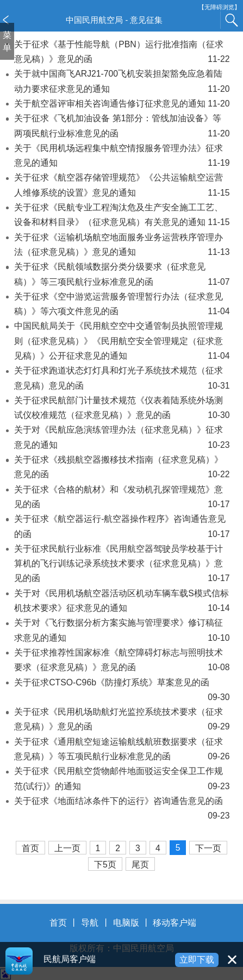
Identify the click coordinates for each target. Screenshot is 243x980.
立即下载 (197, 960)
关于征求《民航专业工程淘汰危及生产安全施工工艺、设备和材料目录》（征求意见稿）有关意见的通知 (122, 216)
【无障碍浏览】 (219, 7)
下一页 (208, 848)
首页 (30, 848)
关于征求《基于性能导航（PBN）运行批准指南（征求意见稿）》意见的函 (122, 53)
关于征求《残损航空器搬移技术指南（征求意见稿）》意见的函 (122, 469)
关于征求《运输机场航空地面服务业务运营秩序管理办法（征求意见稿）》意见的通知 (122, 246)
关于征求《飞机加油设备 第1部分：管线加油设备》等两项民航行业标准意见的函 (122, 127)
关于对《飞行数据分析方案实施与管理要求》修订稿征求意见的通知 (122, 632)
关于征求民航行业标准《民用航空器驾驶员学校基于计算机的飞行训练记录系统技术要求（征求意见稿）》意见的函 (122, 565)
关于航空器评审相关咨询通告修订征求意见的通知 (122, 104)
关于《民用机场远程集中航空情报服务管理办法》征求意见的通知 (122, 157)
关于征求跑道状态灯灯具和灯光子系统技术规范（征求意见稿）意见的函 (122, 379)
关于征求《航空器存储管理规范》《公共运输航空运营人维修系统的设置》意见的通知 (122, 186)
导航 (90, 923)
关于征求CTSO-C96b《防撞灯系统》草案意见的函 (122, 691)
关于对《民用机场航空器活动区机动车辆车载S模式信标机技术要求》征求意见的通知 (122, 602)
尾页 (140, 864)
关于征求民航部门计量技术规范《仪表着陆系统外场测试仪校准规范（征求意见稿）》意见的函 (122, 409)
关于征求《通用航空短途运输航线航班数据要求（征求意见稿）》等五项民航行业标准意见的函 (122, 751)
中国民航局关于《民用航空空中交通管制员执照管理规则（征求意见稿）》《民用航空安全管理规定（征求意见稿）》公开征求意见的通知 (122, 342)
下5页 (105, 864)
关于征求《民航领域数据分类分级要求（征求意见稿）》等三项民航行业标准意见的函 (122, 276)
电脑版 (126, 923)
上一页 (67, 848)
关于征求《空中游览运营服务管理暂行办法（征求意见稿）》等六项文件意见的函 (122, 305)
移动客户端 (175, 923)
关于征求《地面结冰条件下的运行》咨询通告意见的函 (122, 810)
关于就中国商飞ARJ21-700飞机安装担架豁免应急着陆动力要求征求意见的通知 (122, 83)
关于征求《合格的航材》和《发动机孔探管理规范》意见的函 (122, 498)
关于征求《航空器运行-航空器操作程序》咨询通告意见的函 (122, 528)
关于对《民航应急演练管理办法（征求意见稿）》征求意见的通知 (122, 439)
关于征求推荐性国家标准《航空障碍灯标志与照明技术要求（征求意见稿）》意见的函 (122, 661)
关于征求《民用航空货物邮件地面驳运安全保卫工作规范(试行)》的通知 (122, 780)
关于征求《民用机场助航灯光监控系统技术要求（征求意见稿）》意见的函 (122, 721)
